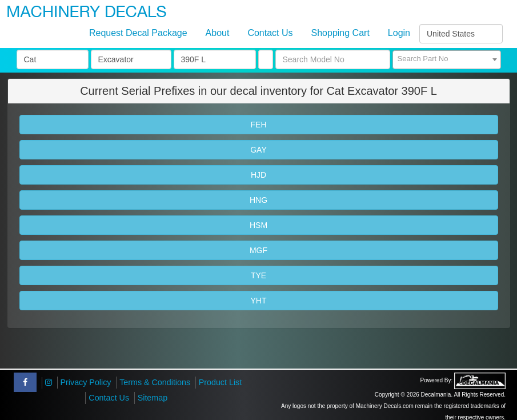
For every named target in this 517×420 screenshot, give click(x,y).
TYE (258, 275)
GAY (258, 150)
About (218, 33)
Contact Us (270, 33)
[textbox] (447, 59)
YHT (259, 301)
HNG (258, 200)
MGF (258, 250)
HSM (258, 225)
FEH (259, 125)
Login (399, 33)
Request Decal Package (138, 33)
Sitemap (153, 398)
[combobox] (447, 60)
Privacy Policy (86, 382)
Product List (221, 382)
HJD (258, 175)
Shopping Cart (340, 33)
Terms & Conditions (155, 382)
